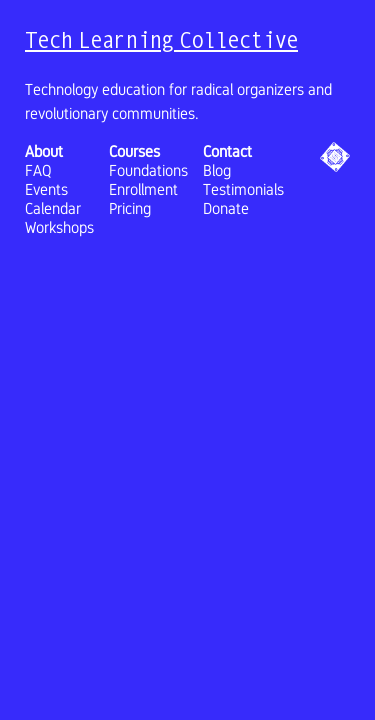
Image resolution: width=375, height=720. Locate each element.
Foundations (148, 170)
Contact (227, 151)
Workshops (59, 227)
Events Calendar (53, 199)
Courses (134, 151)
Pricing (130, 208)
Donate (226, 208)
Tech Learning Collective (161, 39)
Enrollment (143, 189)
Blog (217, 170)
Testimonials (243, 189)
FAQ (38, 170)
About (44, 151)
